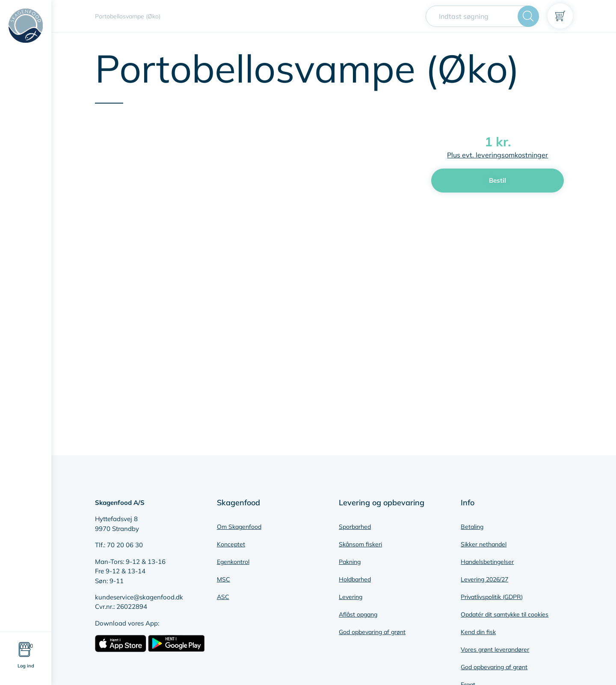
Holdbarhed (355, 579)
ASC (223, 597)
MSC (224, 579)
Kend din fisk (478, 632)
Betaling (472, 527)
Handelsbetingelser (487, 562)
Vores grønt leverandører (495, 649)
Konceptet (231, 544)
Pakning (350, 562)
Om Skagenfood (239, 527)
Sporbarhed (355, 527)
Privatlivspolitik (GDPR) (492, 597)
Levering (351, 597)
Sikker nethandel (484, 544)
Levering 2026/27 (484, 579)
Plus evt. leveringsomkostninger (498, 155)
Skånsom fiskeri (360, 544)
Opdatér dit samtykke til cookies (505, 614)
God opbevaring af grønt (372, 632)
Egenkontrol (233, 562)
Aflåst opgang (358, 614)
